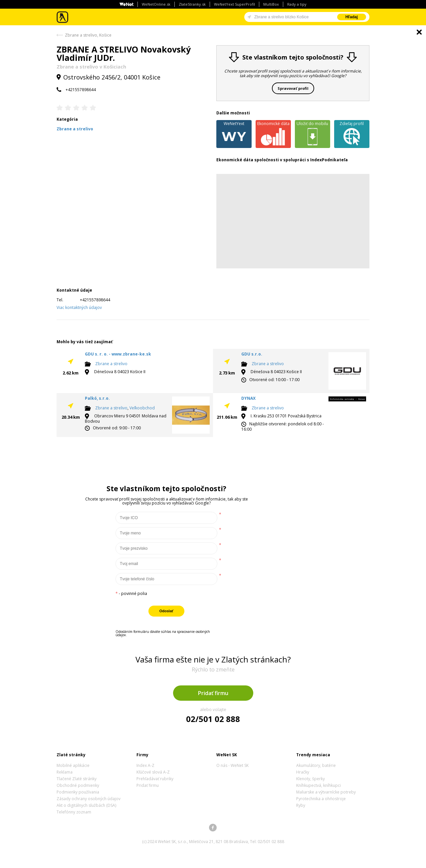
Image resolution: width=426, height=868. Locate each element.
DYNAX (248, 398)
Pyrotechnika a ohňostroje (321, 799)
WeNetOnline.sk (156, 4)
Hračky (303, 772)
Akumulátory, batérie (316, 765)
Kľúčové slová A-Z (153, 772)
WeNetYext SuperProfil (234, 4)
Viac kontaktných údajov (79, 307)
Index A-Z (145, 765)
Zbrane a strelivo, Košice (88, 35)
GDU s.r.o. (252, 354)
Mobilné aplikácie (73, 765)
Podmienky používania (78, 792)
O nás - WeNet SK (232, 765)
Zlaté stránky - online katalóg (63, 17)
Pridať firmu (213, 693)
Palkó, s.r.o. (97, 398)
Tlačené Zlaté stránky (77, 779)
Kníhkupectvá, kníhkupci (319, 785)
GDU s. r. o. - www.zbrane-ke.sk (118, 354)
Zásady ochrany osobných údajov (89, 799)
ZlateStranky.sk (192, 4)
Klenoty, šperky (311, 779)
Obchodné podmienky (78, 785)
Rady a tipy (297, 4)
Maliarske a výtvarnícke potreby (326, 792)
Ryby (301, 805)
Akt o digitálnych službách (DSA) (86, 805)
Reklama (65, 772)
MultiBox (271, 4)
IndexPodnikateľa (329, 160)
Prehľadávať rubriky (155, 779)
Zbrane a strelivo (111, 364)
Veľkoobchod (142, 408)
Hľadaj (352, 17)
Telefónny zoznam (74, 812)
